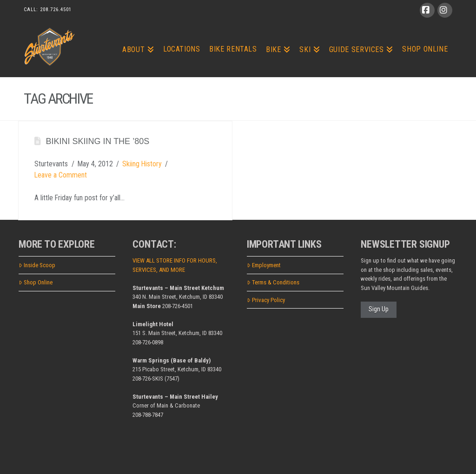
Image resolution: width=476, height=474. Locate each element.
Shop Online (36, 282)
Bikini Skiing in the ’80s (97, 141)
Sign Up (379, 309)
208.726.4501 (56, 10)
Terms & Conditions (273, 282)
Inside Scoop (37, 265)
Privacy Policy (266, 300)
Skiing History (142, 164)
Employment (264, 265)
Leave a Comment (61, 175)
